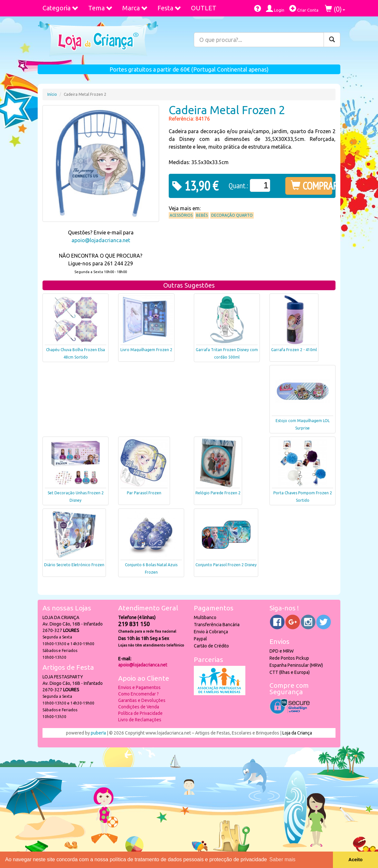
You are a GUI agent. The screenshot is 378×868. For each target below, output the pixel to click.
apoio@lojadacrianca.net (101, 240)
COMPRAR (312, 186)
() (335, 9)
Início (52, 94)
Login (275, 9)
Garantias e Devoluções (142, 700)
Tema (100, 8)
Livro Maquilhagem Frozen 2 (146, 350)
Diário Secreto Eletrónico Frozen (74, 565)
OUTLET (204, 8)
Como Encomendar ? (138, 694)
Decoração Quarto (232, 215)
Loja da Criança (297, 733)
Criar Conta (304, 9)
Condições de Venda (139, 707)
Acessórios (181, 215)
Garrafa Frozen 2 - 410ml (294, 350)
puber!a (98, 733)
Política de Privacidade (140, 713)
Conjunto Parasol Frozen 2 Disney (226, 565)
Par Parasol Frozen (144, 493)
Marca (135, 8)
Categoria (61, 8)
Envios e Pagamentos (139, 687)
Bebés (202, 215)
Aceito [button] (355, 860)
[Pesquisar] (332, 40)
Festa (169, 8)
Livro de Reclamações (140, 720)
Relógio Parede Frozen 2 (218, 493)
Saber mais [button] (283, 859)
